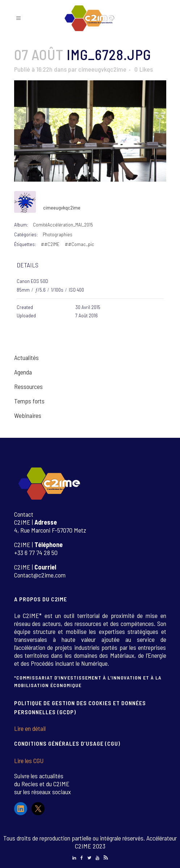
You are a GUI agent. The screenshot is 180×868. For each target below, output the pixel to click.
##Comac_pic (79, 244)
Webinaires (28, 415)
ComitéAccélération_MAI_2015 (63, 225)
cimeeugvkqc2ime (102, 69)
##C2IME (50, 244)
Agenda (23, 372)
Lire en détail (30, 728)
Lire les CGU (29, 761)
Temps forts (29, 401)
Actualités (26, 357)
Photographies (58, 234)
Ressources (28, 386)
